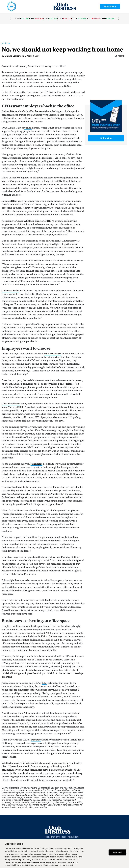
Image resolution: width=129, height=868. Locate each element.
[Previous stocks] (10, 19)
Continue (117, 852)
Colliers (53, 636)
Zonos (38, 111)
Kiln (44, 683)
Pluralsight (36, 464)
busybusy (36, 740)
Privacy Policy (41, 862)
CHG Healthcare (11, 404)
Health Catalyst (53, 354)
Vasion (28, 128)
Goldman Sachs (10, 291)
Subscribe (110, 6)
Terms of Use (24, 862)
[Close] (126, 854)
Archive (6, 43)
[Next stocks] (119, 19)
